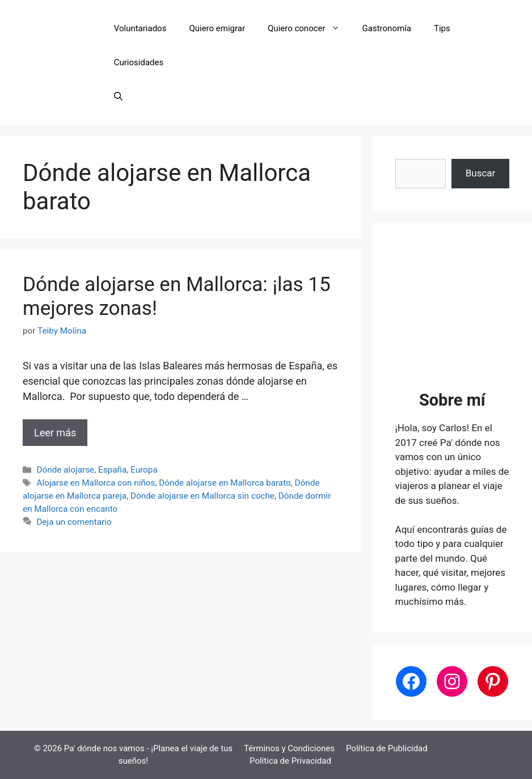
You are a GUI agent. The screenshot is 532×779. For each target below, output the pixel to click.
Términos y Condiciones (289, 748)
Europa (144, 470)
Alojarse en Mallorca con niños (96, 483)
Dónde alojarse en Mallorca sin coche (202, 496)
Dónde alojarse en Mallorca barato (225, 483)
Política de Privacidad (290, 761)
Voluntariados (140, 28)
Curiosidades (139, 62)
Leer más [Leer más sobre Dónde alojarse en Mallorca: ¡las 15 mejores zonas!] (55, 433)
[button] (118, 96)
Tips (442, 28)
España (112, 470)
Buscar (481, 173)
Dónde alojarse (65, 470)
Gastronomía (387, 28)
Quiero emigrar (217, 28)
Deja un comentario (74, 522)
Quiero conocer (309, 28)
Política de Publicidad (387, 748)
